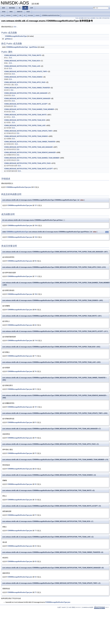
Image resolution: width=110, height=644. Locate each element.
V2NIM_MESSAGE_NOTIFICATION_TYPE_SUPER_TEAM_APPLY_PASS (27, 163)
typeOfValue (33, 47)
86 (35, 310)
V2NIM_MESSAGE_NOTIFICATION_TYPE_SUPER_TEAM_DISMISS (26, 136)
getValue (8, 39)
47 (35, 438)
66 (35, 325)
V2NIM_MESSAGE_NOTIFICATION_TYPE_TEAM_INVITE (23, 55)
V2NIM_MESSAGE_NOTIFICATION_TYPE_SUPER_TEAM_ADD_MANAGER (28, 147)
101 (36, 407)
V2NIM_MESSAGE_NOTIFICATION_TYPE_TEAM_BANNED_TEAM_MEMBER (29, 109)
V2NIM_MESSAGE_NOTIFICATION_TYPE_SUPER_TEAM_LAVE (25, 125)
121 (36, 205)
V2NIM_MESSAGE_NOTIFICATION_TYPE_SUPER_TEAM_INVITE (25, 115)
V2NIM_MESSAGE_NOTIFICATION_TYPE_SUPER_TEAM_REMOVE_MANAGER (30, 152)
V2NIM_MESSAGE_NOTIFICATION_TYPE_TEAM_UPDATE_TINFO (26, 72)
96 (35, 261)
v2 (25, 15)
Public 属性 (99, 18)
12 (35, 500)
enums (37, 15)
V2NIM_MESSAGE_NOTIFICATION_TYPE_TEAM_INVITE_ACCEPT (26, 104)
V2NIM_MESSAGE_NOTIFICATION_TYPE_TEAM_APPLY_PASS (25, 82)
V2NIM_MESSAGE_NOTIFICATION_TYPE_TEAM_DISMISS (23, 77)
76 (35, 371)
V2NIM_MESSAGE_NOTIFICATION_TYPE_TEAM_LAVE (22, 66)
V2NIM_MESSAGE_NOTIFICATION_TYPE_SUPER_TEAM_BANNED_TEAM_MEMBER (32, 158)
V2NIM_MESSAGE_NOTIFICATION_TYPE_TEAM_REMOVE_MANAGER (27, 99)
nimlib (15, 15)
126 (36, 237)
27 (35, 592)
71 (35, 356)
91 (35, 389)
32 (35, 484)
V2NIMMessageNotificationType (51, 15)
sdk (20, 15)
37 (35, 453)
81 (35, 422)
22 (35, 546)
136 (36, 225)
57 (35, 515)
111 (36, 276)
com (2, 15)
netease (8, 15)
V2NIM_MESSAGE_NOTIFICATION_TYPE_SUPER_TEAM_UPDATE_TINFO (28, 131)
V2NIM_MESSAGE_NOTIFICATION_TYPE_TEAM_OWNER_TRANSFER (27, 88)
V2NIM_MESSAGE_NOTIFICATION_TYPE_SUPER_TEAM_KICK (25, 120)
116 (36, 341)
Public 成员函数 (80, 18)
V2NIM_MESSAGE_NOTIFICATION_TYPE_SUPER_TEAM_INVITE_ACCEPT (28, 169)
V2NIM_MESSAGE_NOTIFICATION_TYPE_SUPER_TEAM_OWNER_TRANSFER (30, 142)
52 (35, 577)
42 (35, 561)
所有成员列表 (106, 18)
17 (35, 531)
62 (35, 469)
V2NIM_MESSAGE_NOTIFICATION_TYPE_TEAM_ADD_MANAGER (26, 93)
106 (36, 294)
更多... (16, 27)
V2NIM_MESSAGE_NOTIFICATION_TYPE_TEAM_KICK (22, 61)
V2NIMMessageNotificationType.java (19, 187)
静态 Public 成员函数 (90, 18)
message (30, 15)
